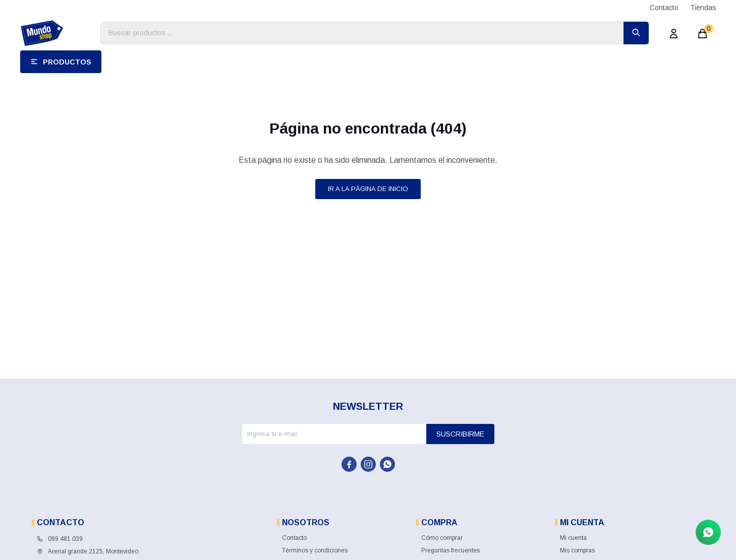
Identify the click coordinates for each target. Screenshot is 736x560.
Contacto (664, 8)
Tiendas (703, 8)
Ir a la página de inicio (368, 189)
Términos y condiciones (315, 550)
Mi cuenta (573, 538)
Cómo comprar (442, 538)
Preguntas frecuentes (450, 550)
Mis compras (577, 550)
